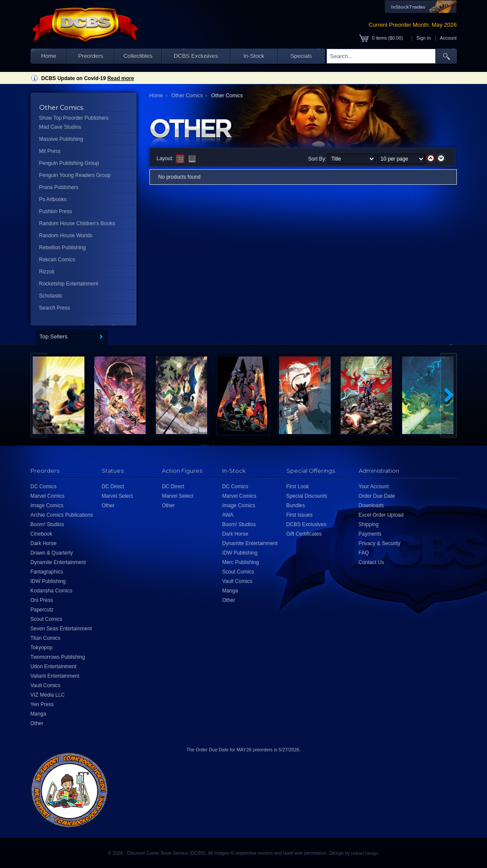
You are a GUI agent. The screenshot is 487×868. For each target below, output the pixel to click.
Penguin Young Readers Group (75, 175)
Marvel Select (117, 496)
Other (37, 723)
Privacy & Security (380, 543)
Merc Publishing (240, 562)
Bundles (296, 505)
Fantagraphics (47, 572)
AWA (228, 515)
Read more (121, 78)
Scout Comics (47, 619)
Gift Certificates (304, 534)
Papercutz (42, 610)
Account (448, 38)
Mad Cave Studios (60, 127)
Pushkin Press (56, 211)
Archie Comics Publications (62, 515)
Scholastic (51, 296)
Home (48, 56)
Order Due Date (377, 496)
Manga (39, 714)
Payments (370, 534)
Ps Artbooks (53, 199)
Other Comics (187, 96)
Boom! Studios (47, 524)
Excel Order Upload (381, 515)
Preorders (91, 56)
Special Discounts (307, 496)
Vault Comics (46, 685)
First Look (298, 487)
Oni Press (42, 600)
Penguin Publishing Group (69, 163)
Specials (301, 56)
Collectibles (138, 56)
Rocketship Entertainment (69, 284)
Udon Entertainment (54, 666)
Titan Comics (46, 638)
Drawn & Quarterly (52, 553)
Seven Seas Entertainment (61, 629)
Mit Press (50, 151)
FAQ (364, 553)
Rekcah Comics (57, 260)
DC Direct (113, 487)
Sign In (424, 38)
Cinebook (42, 534)
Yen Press (42, 704)
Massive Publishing (61, 139)
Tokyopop (42, 648)
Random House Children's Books (77, 223)
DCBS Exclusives (196, 56)
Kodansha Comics (51, 591)
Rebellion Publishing (63, 248)
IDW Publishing (48, 581)
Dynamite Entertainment (58, 562)
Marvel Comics (48, 496)
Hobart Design (364, 853)
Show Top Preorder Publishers (74, 118)
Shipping (369, 524)
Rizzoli (47, 272)
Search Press (55, 308)
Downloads (371, 505)
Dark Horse (44, 543)
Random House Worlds (66, 236)
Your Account (374, 487)
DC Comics (44, 487)
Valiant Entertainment (55, 676)
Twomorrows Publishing (58, 657)
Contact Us (371, 562)
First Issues (299, 515)
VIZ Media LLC (48, 695)
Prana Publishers (59, 187)
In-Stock (254, 56)
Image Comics (47, 505)
